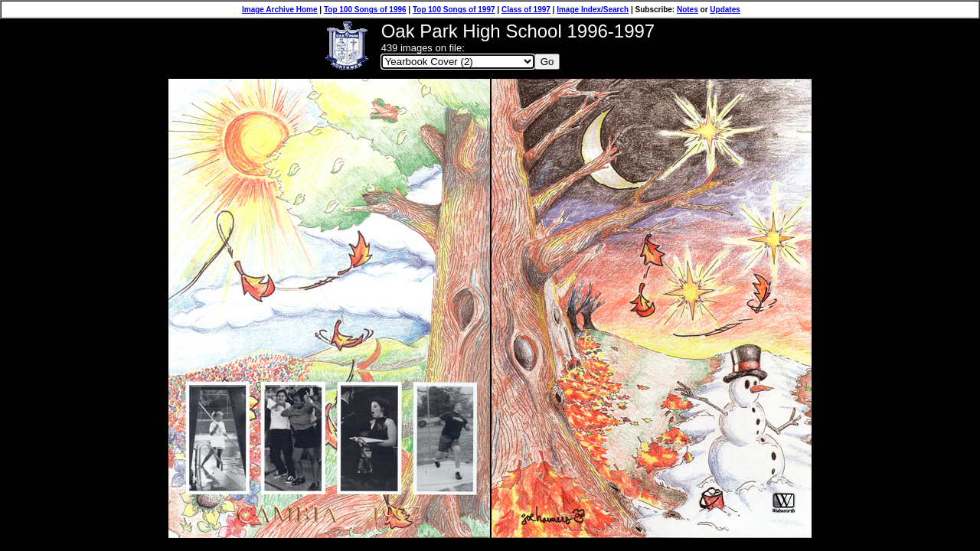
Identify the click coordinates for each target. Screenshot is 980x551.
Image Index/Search (593, 10)
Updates (725, 10)
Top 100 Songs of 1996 (365, 10)
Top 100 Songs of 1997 (454, 10)
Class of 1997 (526, 10)
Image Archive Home (280, 10)
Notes (688, 10)
